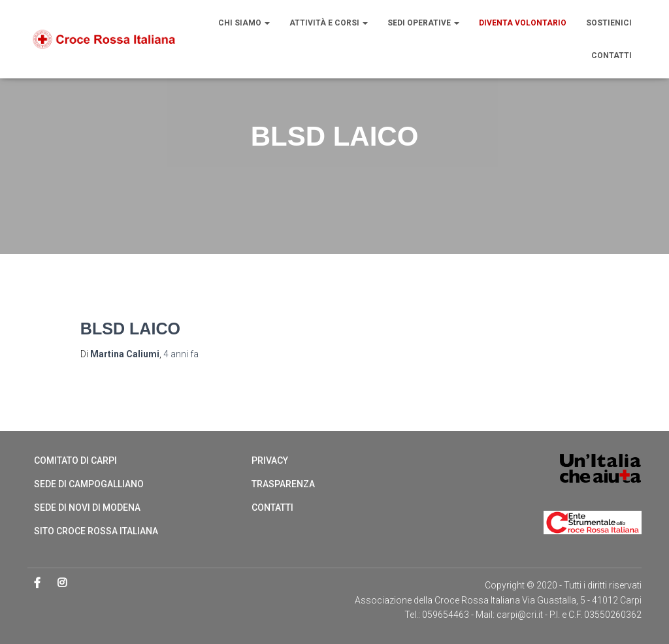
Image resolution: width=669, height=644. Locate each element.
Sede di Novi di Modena (87, 507)
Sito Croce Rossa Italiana (96, 531)
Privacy (270, 460)
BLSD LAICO (130, 329)
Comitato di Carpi (75, 460)
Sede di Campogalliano (89, 484)
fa (181, 354)
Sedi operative (423, 23)
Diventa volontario (523, 23)
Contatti (612, 56)
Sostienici (609, 23)
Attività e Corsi (329, 23)
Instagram (63, 583)
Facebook (38, 583)
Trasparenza (283, 484)
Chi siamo (244, 23)
